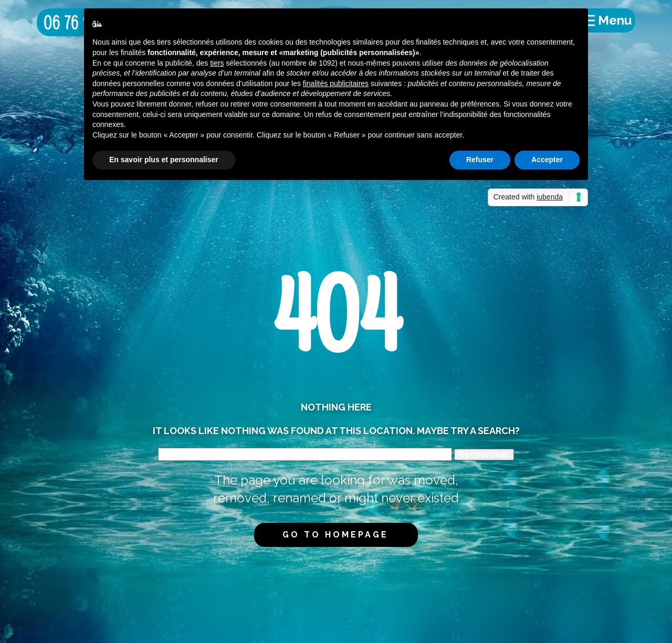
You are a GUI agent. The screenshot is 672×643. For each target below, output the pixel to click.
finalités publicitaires (336, 83)
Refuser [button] (480, 160)
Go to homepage (335, 535)
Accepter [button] (547, 160)
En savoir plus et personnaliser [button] (164, 160)
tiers (217, 63)
